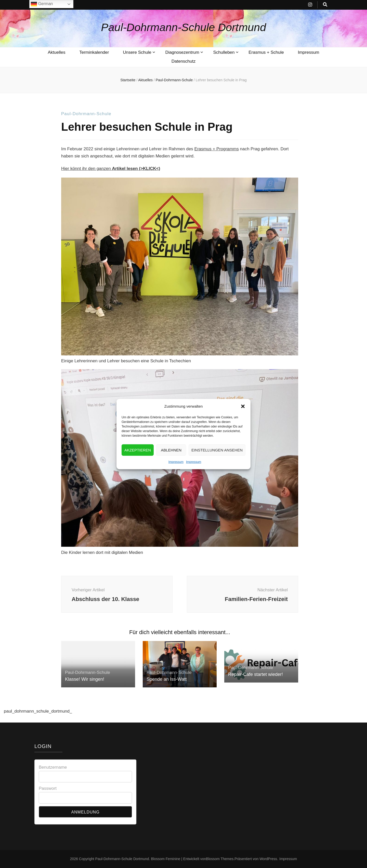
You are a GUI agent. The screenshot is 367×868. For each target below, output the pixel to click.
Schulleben (224, 52)
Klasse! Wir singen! (85, 679)
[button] (243, 416)
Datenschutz (184, 61)
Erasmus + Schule (266, 52)
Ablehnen (171, 459)
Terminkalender (94, 52)
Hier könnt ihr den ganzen (111, 169)
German (42, 4)
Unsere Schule (137, 52)
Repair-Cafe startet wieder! (255, 674)
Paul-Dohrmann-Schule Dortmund (183, 27)
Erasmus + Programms (217, 149)
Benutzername (53, 767)
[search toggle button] (325, 5)
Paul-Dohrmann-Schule (86, 114)
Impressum (176, 471)
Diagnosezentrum (182, 52)
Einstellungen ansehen (217, 459)
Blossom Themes (220, 859)
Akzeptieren (138, 459)
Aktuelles (56, 52)
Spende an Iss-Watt (167, 679)
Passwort (48, 788)
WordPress (268, 859)
